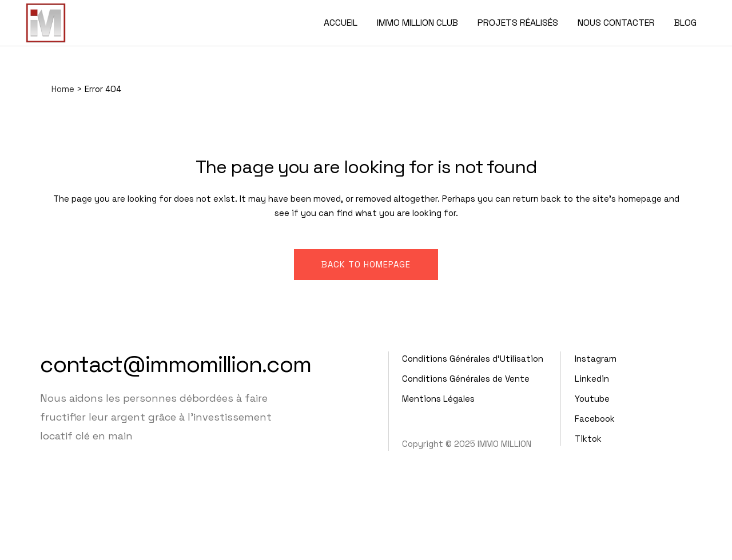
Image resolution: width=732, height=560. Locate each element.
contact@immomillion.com (176, 364)
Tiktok (588, 439)
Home (63, 89)
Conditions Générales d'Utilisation (473, 359)
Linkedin (592, 379)
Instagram (596, 359)
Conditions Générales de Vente (466, 379)
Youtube (592, 399)
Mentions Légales (438, 399)
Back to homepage (366, 264)
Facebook (595, 419)
